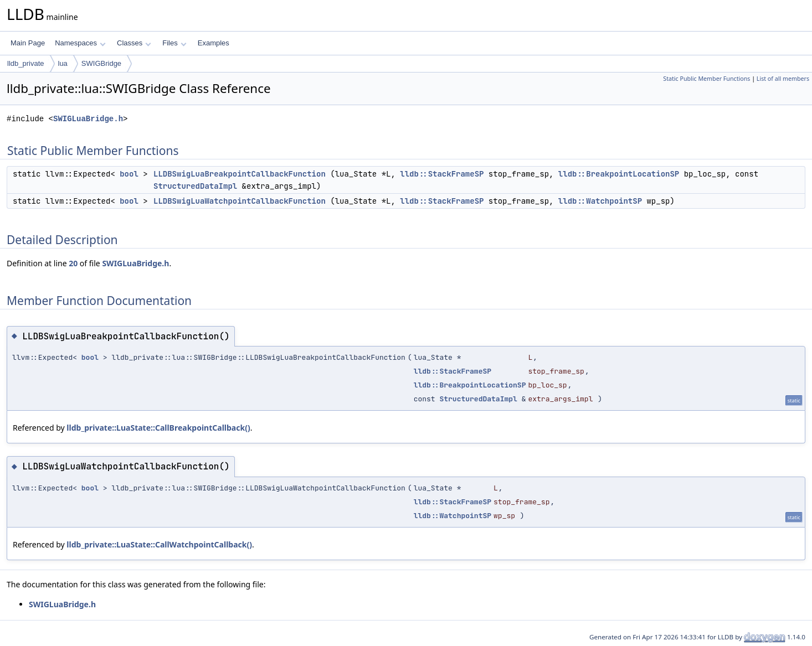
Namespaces (80, 43)
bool (129, 174)
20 (73, 263)
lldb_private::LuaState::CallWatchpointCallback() (159, 544)
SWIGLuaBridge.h (88, 119)
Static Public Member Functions (706, 79)
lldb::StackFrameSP (442, 174)
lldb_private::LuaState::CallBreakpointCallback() (158, 428)
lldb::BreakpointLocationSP (619, 174)
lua (63, 63)
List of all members (783, 79)
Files (174, 43)
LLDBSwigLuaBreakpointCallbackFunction (240, 174)
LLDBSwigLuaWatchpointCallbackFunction (240, 201)
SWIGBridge (101, 63)
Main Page (28, 43)
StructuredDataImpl (195, 186)
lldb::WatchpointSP (600, 201)
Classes (134, 43)
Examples (214, 43)
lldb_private (26, 63)
